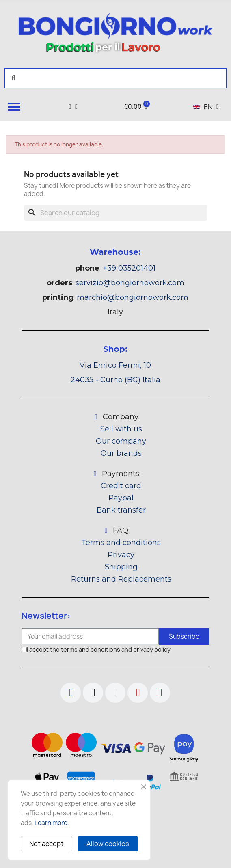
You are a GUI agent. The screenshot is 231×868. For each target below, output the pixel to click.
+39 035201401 (129, 268)
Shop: (115, 349)
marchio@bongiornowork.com (133, 297)
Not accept (46, 844)
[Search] (116, 213)
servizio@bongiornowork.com (130, 283)
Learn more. (52, 823)
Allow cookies (108, 844)
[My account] (73, 107)
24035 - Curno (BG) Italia (115, 380)
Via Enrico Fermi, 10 (115, 365)
